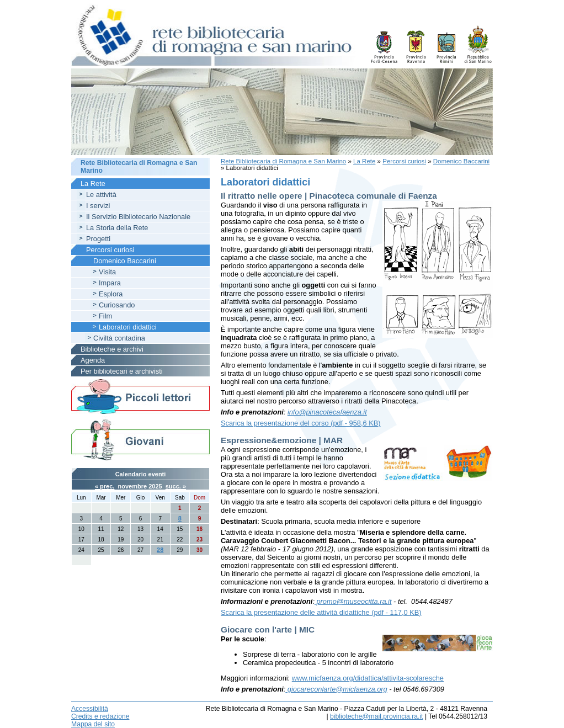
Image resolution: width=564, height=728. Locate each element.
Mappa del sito (93, 724)
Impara (110, 283)
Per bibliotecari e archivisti (122, 371)
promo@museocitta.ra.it (353, 601)
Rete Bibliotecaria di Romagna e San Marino (283, 161)
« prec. (105, 486)
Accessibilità (90, 709)
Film (105, 316)
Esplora (111, 294)
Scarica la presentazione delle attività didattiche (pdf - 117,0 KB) (321, 612)
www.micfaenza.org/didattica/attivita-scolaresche (368, 678)
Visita (107, 272)
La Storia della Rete (117, 228)
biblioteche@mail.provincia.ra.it (376, 716)
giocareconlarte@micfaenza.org (336, 689)
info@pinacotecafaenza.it (327, 412)
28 (160, 550)
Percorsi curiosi (404, 161)
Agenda (93, 360)
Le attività (101, 195)
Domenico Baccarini (461, 161)
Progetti (98, 239)
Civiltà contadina (119, 338)
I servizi (98, 206)
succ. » (176, 486)
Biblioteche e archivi (112, 349)
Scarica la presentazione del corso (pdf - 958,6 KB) (301, 423)
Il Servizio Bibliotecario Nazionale (138, 217)
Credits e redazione (100, 716)
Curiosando (117, 305)
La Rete (364, 161)
